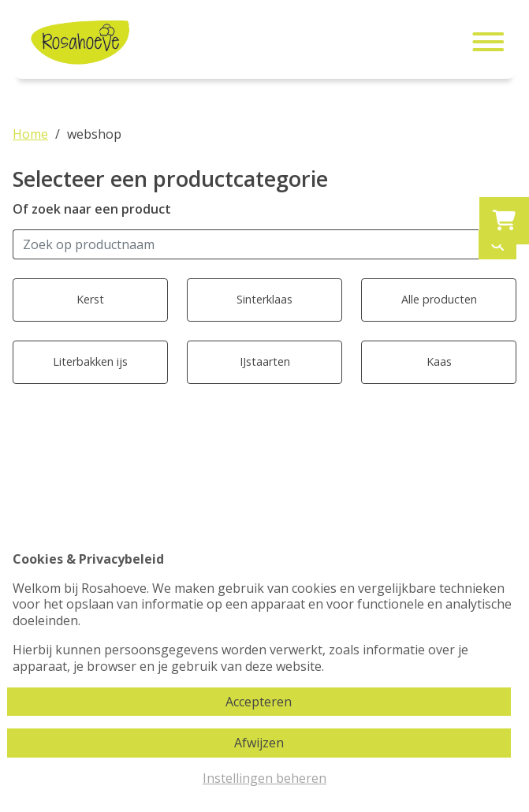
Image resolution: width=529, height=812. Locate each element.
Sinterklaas (264, 299)
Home (30, 134)
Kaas (439, 361)
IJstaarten (265, 361)
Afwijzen (259, 743)
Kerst (90, 299)
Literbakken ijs (90, 361)
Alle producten (439, 299)
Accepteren (259, 702)
